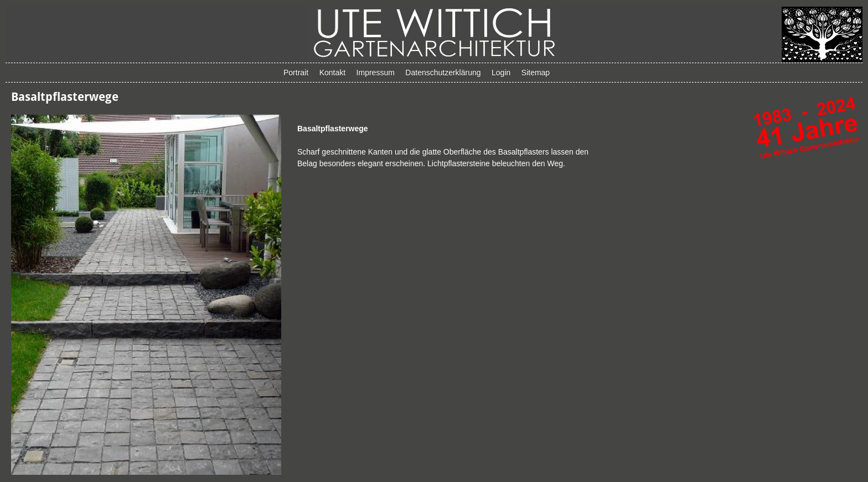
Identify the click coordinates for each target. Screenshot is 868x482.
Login (501, 73)
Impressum (376, 73)
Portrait (296, 73)
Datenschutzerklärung (443, 73)
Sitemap (536, 73)
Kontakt (332, 73)
